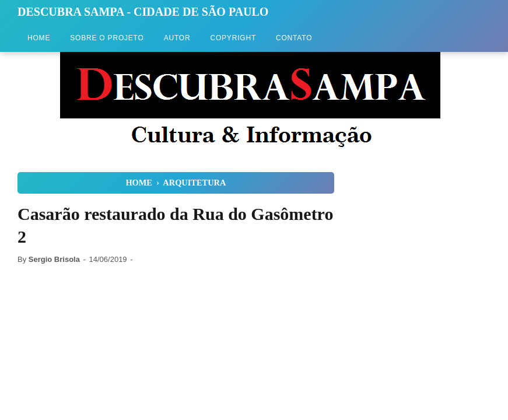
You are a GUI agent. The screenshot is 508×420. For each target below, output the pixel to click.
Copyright (233, 38)
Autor (177, 38)
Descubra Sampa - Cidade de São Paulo (143, 12)
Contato (294, 38)
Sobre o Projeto (107, 38)
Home (39, 38)
